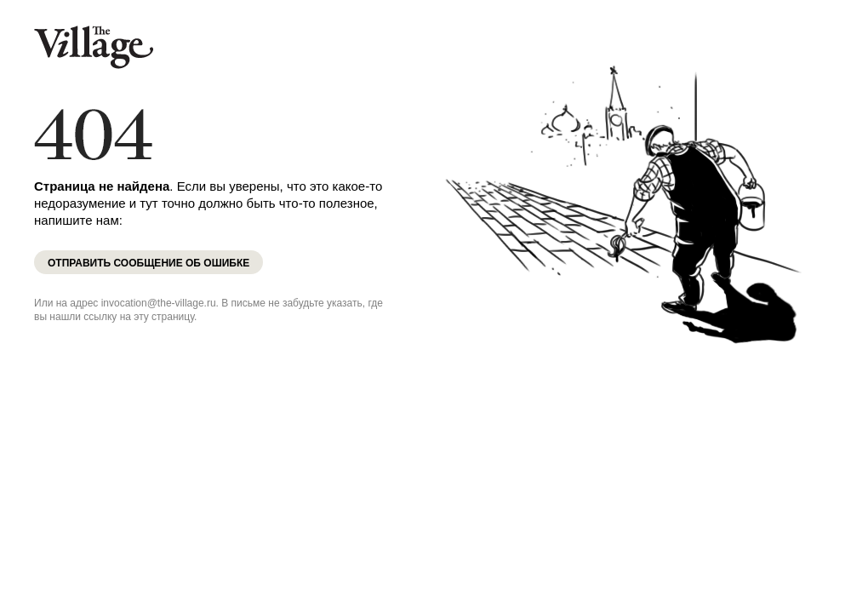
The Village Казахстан (94, 47)
